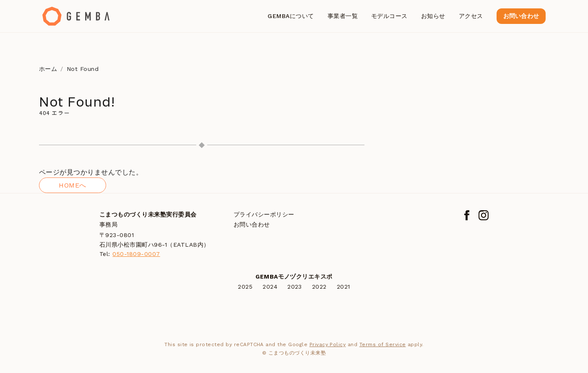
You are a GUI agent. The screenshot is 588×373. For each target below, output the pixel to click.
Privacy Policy (328, 344)
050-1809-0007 (136, 254)
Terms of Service (383, 344)
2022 (319, 287)
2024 (270, 287)
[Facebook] (467, 215)
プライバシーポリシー (264, 214)
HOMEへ (72, 185)
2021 (343, 287)
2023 (295, 287)
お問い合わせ (521, 16)
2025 (245, 287)
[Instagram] (484, 215)
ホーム (48, 69)
